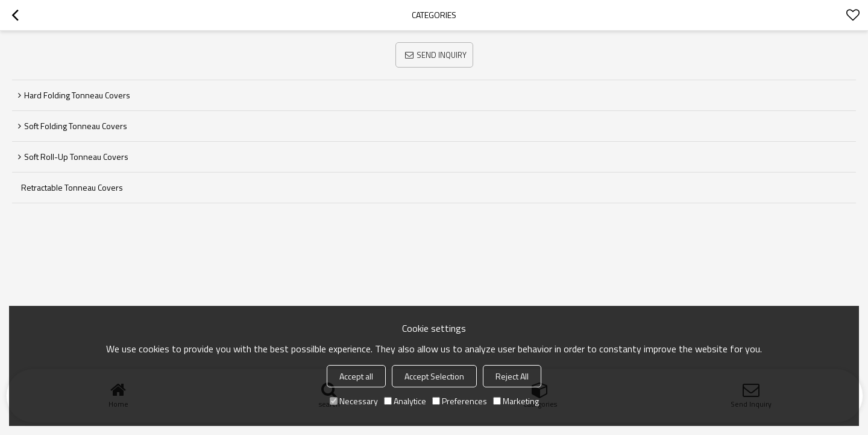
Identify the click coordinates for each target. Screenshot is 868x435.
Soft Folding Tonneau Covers (76, 126)
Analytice (405, 401)
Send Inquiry (442, 55)
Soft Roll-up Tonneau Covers (76, 157)
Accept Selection (434, 376)
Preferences (460, 401)
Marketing (516, 401)
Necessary (354, 401)
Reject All (512, 376)
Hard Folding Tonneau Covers (77, 95)
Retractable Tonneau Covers (72, 187)
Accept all (356, 376)
